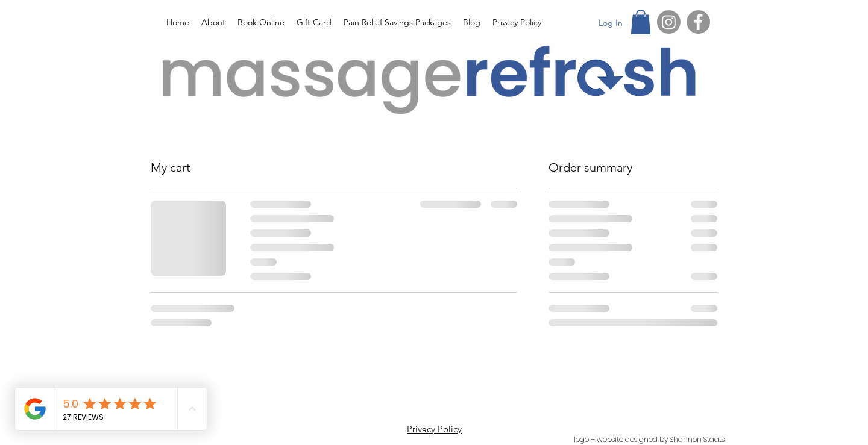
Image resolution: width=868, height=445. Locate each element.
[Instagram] (669, 22)
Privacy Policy (434, 429)
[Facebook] (698, 22)
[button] (641, 22)
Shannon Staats (697, 439)
